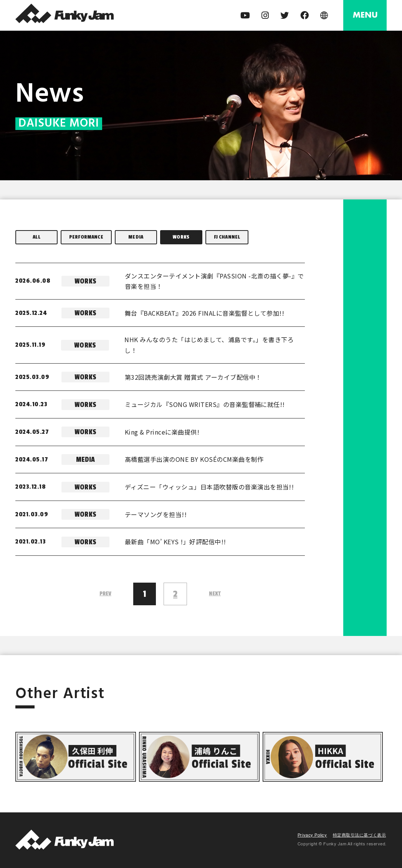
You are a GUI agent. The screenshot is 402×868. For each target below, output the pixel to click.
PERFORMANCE (86, 237)
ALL (36, 237)
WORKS (181, 237)
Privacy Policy (312, 836)
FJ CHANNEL (227, 237)
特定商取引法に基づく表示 (360, 836)
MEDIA (136, 237)
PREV (105, 594)
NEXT (215, 594)
